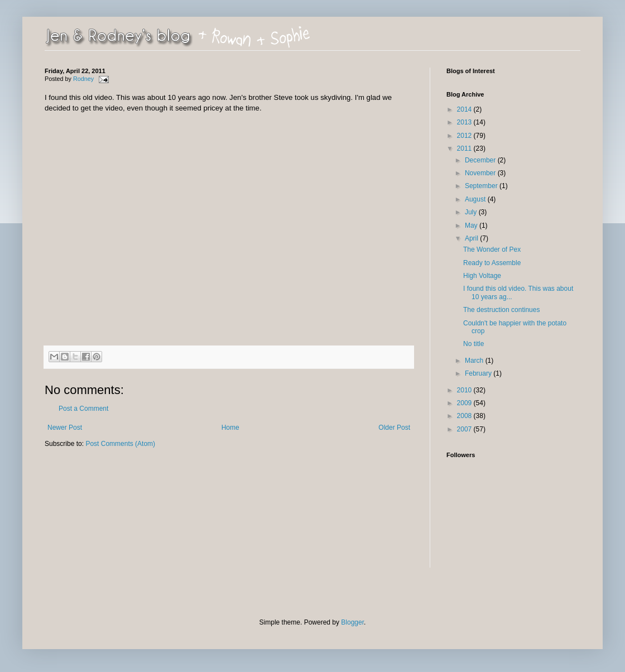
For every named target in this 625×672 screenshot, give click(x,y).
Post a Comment (83, 409)
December (481, 160)
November (481, 173)
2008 (465, 416)
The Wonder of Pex (492, 249)
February (479, 373)
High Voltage (482, 276)
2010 (465, 390)
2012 (465, 136)
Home (230, 428)
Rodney (84, 79)
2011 (465, 148)
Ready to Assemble (492, 263)
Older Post (394, 428)
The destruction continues (501, 310)
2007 (465, 429)
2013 (465, 122)
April (472, 238)
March (475, 361)
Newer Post (65, 428)
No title (473, 344)
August (476, 199)
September (482, 186)
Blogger (352, 622)
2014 (465, 109)
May (472, 225)
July (472, 212)
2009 (465, 403)
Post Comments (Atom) (120, 444)
